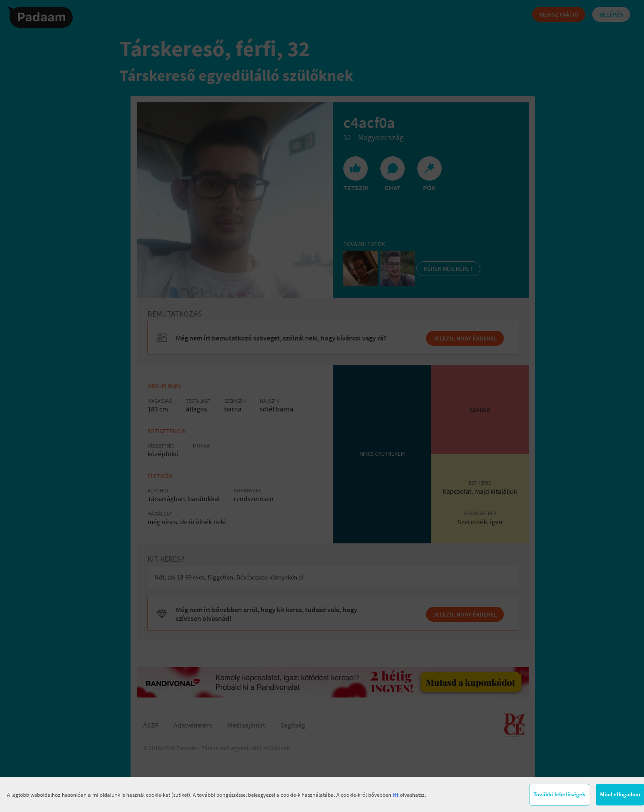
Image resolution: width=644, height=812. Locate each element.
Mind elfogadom (620, 794)
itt (396, 795)
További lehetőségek (559, 794)
